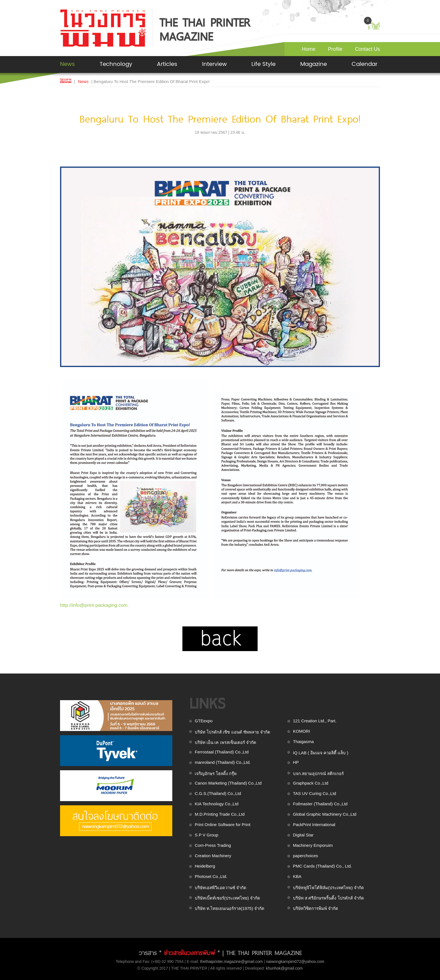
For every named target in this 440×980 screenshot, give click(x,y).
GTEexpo (204, 721)
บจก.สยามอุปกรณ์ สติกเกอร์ (318, 773)
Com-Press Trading (213, 845)
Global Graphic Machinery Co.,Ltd (325, 814)
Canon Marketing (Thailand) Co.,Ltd (228, 783)
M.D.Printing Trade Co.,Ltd (220, 814)
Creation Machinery (213, 856)
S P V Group (207, 835)
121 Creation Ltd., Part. (315, 721)
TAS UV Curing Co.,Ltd (315, 793)
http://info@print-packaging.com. (94, 605)
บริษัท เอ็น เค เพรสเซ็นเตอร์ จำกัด (225, 742)
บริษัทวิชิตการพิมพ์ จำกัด (316, 908)
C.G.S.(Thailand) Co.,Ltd (218, 793)
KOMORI (302, 731)
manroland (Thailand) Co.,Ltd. (223, 762)
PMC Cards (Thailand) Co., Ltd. (322, 866)
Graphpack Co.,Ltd (311, 783)
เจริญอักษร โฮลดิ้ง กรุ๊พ (216, 773)
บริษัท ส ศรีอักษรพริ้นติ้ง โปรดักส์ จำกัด (328, 898)
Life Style (263, 64)
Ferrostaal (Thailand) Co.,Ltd (222, 752)
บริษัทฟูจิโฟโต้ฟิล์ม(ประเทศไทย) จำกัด (328, 888)
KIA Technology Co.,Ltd (217, 804)
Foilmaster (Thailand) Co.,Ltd (320, 804)
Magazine (314, 64)
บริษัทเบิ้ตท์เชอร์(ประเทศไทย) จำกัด (227, 898)
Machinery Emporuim (313, 845)
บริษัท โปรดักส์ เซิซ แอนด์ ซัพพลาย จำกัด (232, 732)
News (67, 64)
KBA (297, 876)
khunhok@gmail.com (284, 968)
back (220, 639)
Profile (335, 49)
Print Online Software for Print (223, 825)
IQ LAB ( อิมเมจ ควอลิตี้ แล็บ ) (321, 753)
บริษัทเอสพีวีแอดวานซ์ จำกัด (221, 888)
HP (296, 762)
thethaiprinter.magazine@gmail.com (232, 961)
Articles (167, 64)
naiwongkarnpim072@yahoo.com (295, 961)
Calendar (365, 64)
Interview (214, 64)
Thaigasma (303, 742)
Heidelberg (205, 866)
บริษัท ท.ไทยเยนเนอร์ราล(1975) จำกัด (230, 908)
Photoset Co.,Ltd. (211, 876)
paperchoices (305, 856)
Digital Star (303, 835)
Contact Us (367, 49)
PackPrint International (314, 825)
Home (309, 49)
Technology (116, 64)
